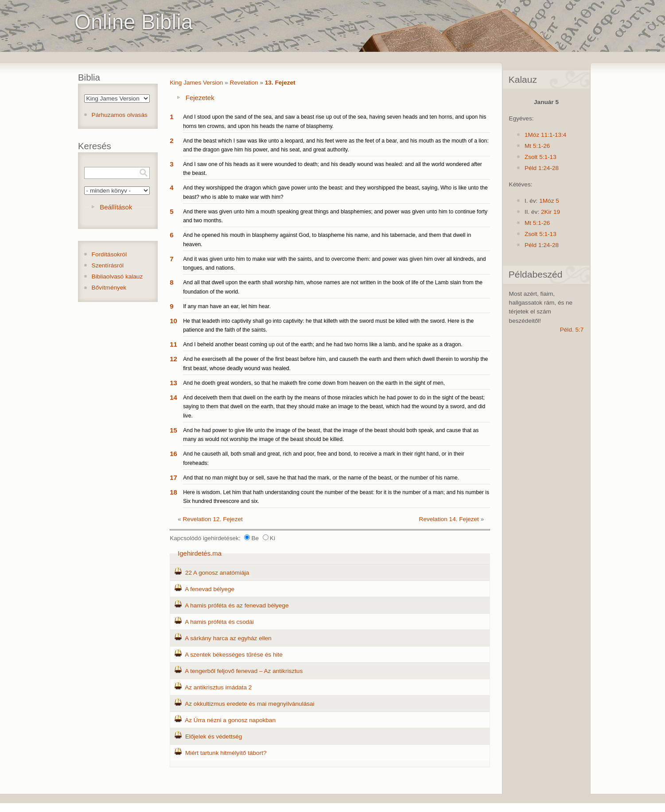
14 (173, 397)
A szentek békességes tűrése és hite (234, 655)
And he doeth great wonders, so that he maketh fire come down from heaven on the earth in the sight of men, (314, 383)
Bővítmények (109, 288)
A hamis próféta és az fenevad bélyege (237, 605)
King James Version (196, 83)
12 (173, 359)
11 (173, 344)
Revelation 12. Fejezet (213, 519)
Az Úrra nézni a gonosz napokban (230, 720)
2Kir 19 (550, 212)
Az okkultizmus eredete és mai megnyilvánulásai (249, 704)
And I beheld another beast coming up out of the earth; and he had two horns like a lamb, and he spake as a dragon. (323, 344)
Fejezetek (200, 98)
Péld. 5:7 (572, 330)
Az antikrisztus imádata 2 (218, 687)
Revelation (244, 83)
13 (173, 383)
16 (173, 454)
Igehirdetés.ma (200, 553)
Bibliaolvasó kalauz (117, 276)
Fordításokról (109, 254)
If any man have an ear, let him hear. (227, 306)
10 (173, 321)
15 (173, 430)
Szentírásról (108, 265)
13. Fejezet (280, 83)
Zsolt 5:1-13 (541, 157)
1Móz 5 (549, 201)
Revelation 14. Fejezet (449, 519)
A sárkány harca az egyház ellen (228, 638)
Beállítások (116, 207)
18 (173, 492)
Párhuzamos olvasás (120, 115)
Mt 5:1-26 (537, 146)
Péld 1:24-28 (542, 168)
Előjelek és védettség (214, 737)
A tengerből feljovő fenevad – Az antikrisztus (244, 671)
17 (173, 478)
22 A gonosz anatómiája (217, 573)
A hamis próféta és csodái (219, 622)
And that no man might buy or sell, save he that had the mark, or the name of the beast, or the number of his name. (321, 478)
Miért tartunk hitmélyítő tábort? (226, 753)
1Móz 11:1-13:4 (545, 135)
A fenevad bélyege (210, 589)
